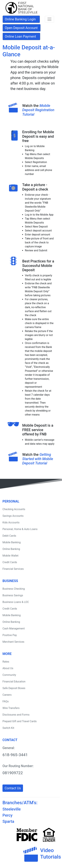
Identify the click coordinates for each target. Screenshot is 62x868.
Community (9, 675)
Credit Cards (10, 562)
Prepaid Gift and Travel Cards (20, 721)
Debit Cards (9, 536)
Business (10, 581)
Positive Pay (10, 635)
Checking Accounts (14, 509)
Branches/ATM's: (20, 803)
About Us (8, 668)
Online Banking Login (20, 19)
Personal (11, 501)
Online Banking (11, 549)
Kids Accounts (11, 522)
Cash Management (14, 629)
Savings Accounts (13, 516)
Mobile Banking (12, 542)
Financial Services (13, 569)
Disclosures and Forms (16, 715)
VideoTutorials (51, 853)
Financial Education (14, 682)
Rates (6, 662)
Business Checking (14, 589)
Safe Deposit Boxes (14, 688)
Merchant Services (13, 642)
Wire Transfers (11, 708)
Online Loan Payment (20, 36)
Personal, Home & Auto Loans (20, 529)
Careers (7, 695)
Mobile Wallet (10, 556)
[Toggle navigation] (49, 19)
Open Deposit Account (21, 28)
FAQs (6, 701)
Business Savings (13, 595)
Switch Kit (8, 728)
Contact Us (13, 788)
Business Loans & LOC (16, 602)
